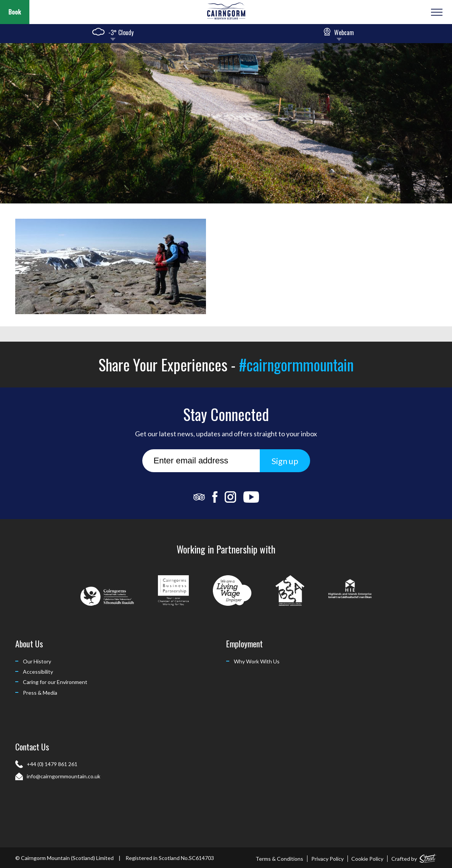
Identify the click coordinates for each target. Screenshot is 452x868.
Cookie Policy (367, 859)
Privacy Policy (327, 859)
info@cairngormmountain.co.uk (64, 776)
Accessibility (38, 672)
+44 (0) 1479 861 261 (52, 764)
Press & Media (40, 693)
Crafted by (414, 857)
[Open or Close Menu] (436, 12)
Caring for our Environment (55, 682)
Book (15, 12)
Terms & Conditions (279, 859)
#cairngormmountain (296, 365)
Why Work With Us (257, 661)
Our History (37, 661)
